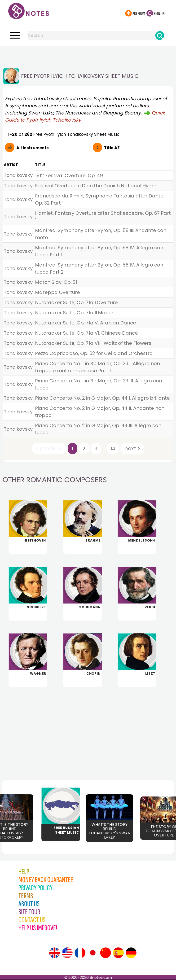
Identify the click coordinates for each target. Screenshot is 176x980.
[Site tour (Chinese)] (106, 953)
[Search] (160, 35)
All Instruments (33, 148)
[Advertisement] (88, 55)
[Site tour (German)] (131, 953)
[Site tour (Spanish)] (118, 953)
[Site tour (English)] (54, 953)
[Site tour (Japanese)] (93, 953)
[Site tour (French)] (80, 953)
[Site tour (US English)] (67, 953)
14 (113, 449)
